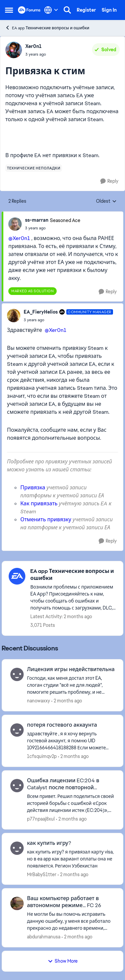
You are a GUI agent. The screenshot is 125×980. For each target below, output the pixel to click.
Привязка (33, 488)
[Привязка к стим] (53, 228)
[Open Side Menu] (9, 10)
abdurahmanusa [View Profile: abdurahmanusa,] (44, 937)
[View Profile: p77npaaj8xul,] (17, 786)
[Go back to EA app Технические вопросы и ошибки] (73, 575)
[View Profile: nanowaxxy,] (17, 674)
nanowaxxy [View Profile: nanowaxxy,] (38, 701)
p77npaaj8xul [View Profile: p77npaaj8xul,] (41, 819)
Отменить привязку (46, 519)
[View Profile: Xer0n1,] (14, 50)
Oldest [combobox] (106, 201)
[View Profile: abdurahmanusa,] (17, 903)
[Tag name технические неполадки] (34, 168)
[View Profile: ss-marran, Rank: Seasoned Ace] (15, 224)
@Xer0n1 (19, 238)
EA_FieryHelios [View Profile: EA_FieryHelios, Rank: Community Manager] (41, 312)
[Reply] (109, 181)
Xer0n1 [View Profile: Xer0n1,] (33, 46)
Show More (63, 961)
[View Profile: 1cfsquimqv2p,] (17, 730)
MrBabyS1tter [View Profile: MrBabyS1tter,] (42, 874)
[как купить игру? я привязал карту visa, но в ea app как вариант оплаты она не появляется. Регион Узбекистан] (71, 859)
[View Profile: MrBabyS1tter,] (17, 848)
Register (86, 10)
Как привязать (39, 503)
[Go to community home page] (29, 10)
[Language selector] (51, 10)
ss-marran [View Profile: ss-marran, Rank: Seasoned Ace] (37, 220)
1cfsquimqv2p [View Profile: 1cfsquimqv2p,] (42, 756)
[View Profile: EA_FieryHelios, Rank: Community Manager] (14, 316)
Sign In (109, 10)
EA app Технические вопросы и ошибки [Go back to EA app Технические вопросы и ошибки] (47, 28)
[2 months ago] (67, 701)
